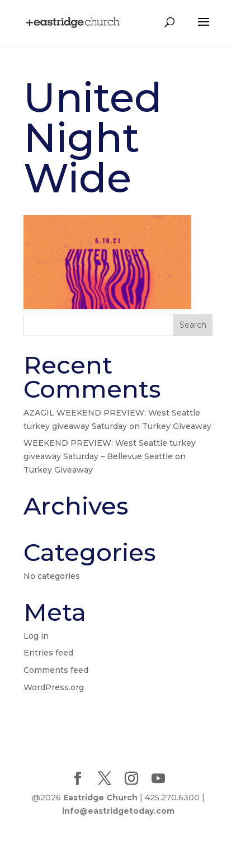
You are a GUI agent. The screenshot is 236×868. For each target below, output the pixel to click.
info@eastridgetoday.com (118, 811)
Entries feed (48, 653)
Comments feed (56, 670)
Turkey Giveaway (177, 426)
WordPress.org (54, 687)
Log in (36, 636)
